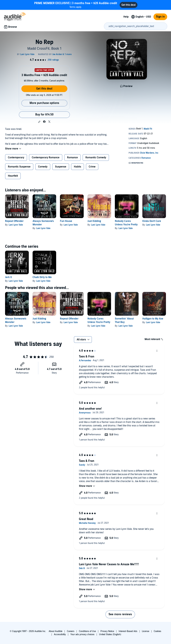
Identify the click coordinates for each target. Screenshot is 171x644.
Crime (92, 167)
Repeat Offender (14, 221)
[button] (39, 122)
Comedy (43, 167)
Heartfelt (13, 176)
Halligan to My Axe (153, 319)
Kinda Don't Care (152, 221)
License (146, 631)
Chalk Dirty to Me (42, 277)
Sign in (160, 17)
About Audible (56, 631)
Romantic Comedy (96, 158)
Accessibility (60, 634)
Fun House (66, 221)
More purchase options (44, 103)
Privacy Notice (107, 631)
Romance (72, 158)
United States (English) (110, 634)
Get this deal (44, 89)
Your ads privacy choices (82, 634)
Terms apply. (76, 5)
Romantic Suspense (19, 167)
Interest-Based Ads (128, 631)
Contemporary (16, 158)
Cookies (157, 631)
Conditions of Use (87, 631)
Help (126, 17)
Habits (78, 167)
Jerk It (8, 277)
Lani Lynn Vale (16, 225)
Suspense (61, 167)
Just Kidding (94, 221)
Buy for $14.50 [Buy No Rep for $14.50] (44, 115)
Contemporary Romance (46, 158)
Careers (71, 631)
